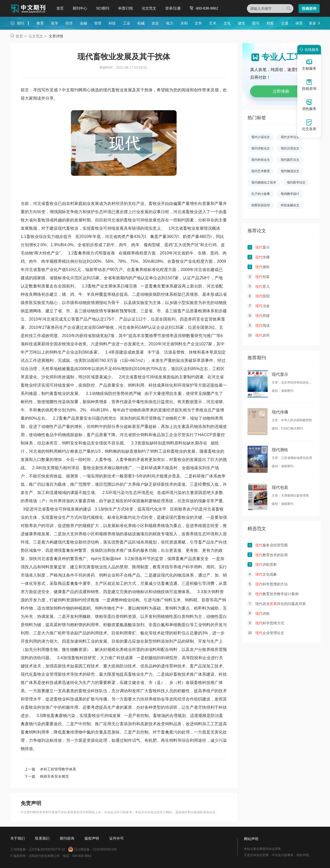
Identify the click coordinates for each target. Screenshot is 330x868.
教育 (40, 23)
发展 (120, 228)
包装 (262, 277)
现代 (62, 228)
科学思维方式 (270, 623)
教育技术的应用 (271, 555)
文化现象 (266, 574)
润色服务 (309, 105)
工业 (127, 23)
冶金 (262, 306)
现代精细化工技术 (264, 182)
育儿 (262, 286)
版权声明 (92, 838)
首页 (60, 8)
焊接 (262, 316)
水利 (184, 23)
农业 (155, 23)
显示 (262, 247)
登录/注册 (173, 8)
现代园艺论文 (290, 160)
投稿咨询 (309, 9)
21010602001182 (105, 849)
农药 (262, 335)
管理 (98, 23)
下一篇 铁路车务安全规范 (47, 776)
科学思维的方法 (271, 584)
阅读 (262, 325)
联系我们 (42, 838)
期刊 (21, 23)
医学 (55, 23)
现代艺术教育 (261, 171)
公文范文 (36, 36)
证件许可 (117, 838)
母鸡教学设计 (290, 194)
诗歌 (262, 614)
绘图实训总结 (261, 205)
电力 (170, 23)
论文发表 (309, 125)
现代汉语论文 (290, 148)
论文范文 (149, 8)
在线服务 (308, 50)
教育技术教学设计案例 (277, 594)
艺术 (213, 23)
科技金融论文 (290, 205)
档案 (270, 23)
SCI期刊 (103, 8)
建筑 (242, 23)
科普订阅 (126, 8)
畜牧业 (72, 228)
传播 (262, 257)
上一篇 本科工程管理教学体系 (50, 769)
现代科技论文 (261, 160)
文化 (227, 23)
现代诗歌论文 (261, 148)
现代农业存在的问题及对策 (280, 604)
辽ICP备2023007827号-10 (47, 849)
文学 (198, 23)
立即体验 (281, 91)
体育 (299, 23)
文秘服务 (309, 65)
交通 (285, 23)
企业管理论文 (270, 633)
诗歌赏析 (266, 564)
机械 (141, 23)
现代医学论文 (296, 182)
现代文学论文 (290, 137)
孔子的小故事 (261, 194)
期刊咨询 (67, 838)
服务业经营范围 (271, 545)
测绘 (262, 267)
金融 (84, 23)
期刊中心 (80, 8)
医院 (262, 296)
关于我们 (18, 838)
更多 (312, 23)
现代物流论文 (290, 171)
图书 (256, 23)
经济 (69, 23)
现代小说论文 (261, 137)
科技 (112, 23)
